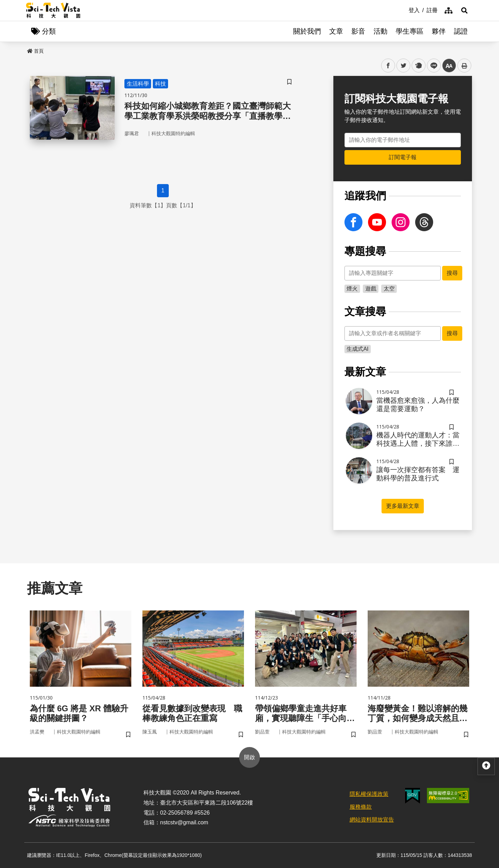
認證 (461, 31)
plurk (418, 66)
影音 (358, 31)
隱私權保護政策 (369, 794)
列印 (464, 66)
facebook (388, 66)
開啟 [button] (249, 757)
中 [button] (449, 66)
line (432, 66)
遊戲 (371, 289)
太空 (389, 289)
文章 (336, 31)
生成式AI (357, 349)
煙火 (352, 289)
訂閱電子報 (403, 157)
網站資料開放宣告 (372, 820)
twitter (404, 66)
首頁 (35, 51)
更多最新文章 (403, 506)
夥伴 (439, 31)
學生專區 (410, 31)
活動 (380, 31)
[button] (464, 10)
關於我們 (307, 31)
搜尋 (452, 273)
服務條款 (361, 807)
